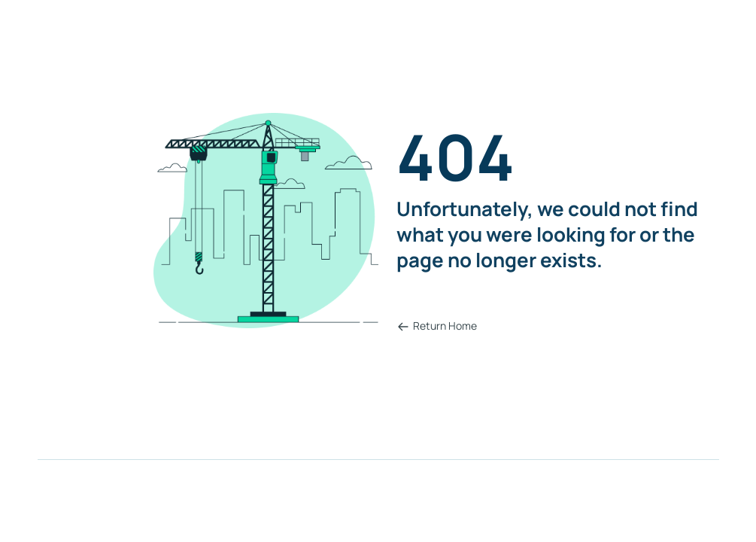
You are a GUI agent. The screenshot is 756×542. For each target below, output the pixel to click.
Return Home (437, 326)
